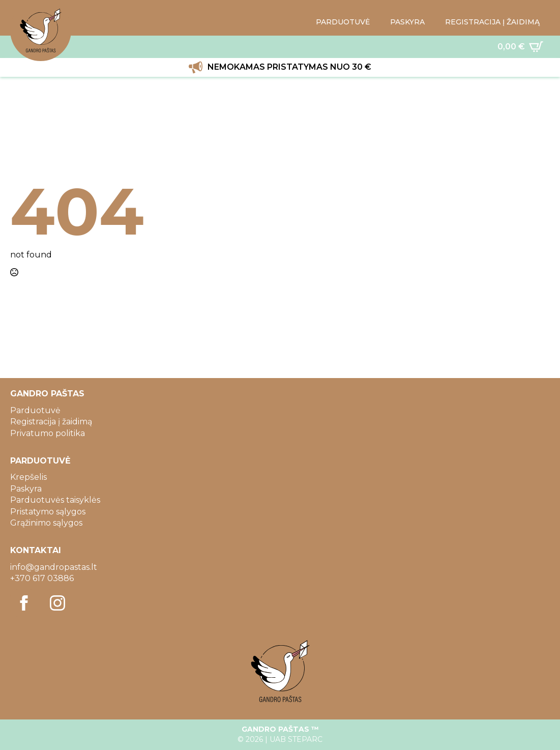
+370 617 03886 (42, 578)
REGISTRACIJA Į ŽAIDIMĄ (492, 22)
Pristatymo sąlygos (48, 512)
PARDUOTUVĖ (343, 22)
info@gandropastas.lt (54, 567)
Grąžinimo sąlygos (46, 523)
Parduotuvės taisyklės (55, 500)
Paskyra (26, 489)
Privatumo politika (48, 433)
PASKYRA (407, 22)
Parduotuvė (35, 410)
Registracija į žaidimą (51, 422)
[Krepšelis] (520, 47)
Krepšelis (28, 477)
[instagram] (57, 603)
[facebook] (24, 603)
